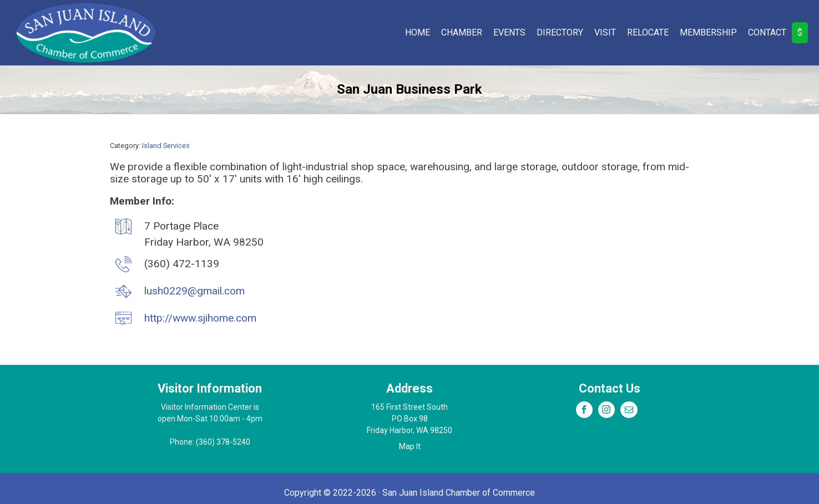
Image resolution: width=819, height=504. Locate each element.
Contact (767, 32)
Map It (410, 446)
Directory (560, 32)
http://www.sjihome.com (200, 318)
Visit (605, 32)
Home (418, 32)
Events (509, 32)
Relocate (648, 32)
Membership (708, 32)
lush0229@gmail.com (194, 291)
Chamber (462, 32)
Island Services (166, 146)
